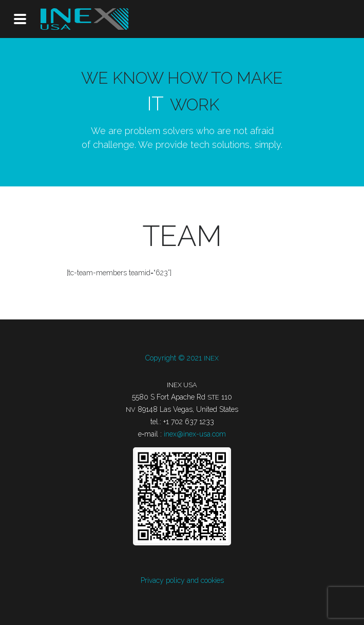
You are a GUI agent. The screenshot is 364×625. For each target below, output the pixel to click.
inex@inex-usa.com (195, 434)
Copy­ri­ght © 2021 (182, 358)
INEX (85, 19)
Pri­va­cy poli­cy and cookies (182, 580)
